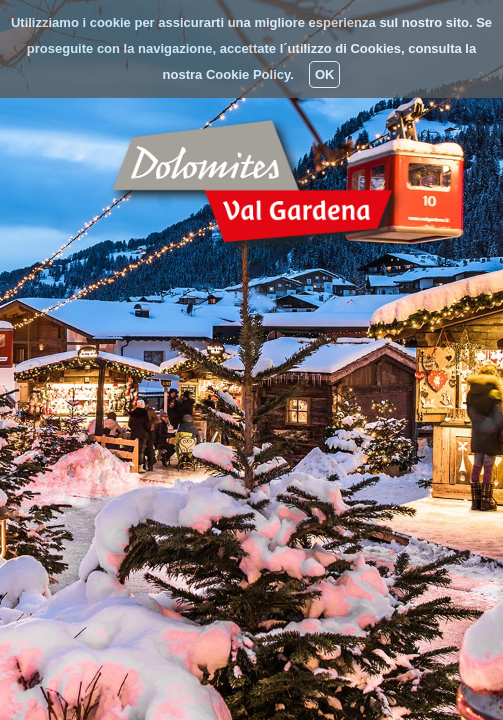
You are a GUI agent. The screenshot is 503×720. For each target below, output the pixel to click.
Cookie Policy (248, 74)
